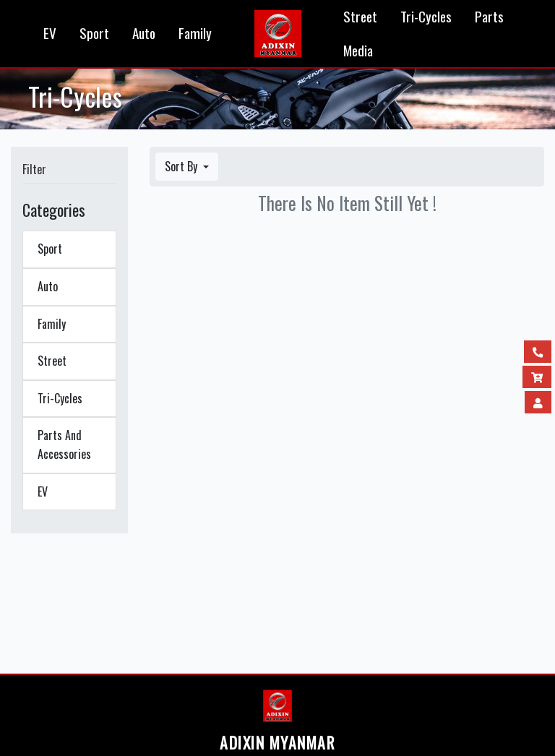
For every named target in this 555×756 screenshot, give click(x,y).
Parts (489, 16)
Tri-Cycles (426, 16)
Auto (144, 33)
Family (195, 33)
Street (360, 16)
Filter (34, 169)
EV (50, 33)
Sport (94, 33)
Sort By (182, 166)
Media (358, 50)
